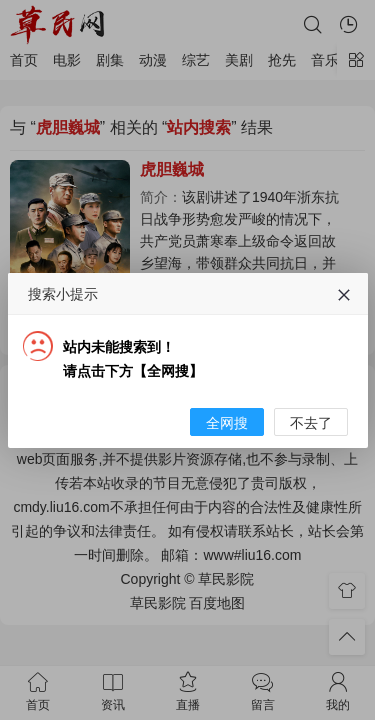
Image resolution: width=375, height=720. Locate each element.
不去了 (311, 474)
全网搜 (227, 474)
